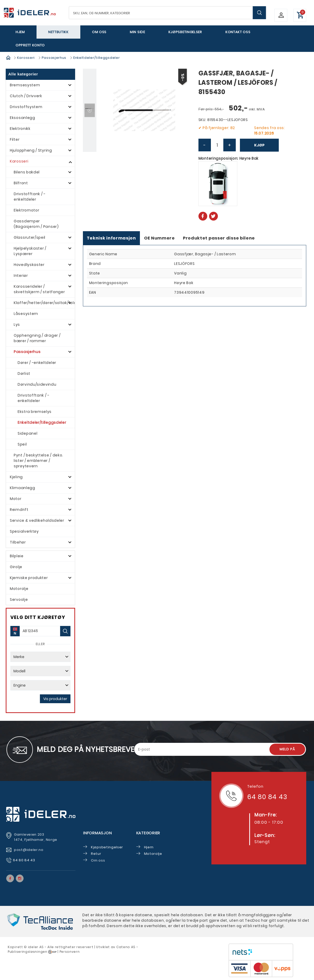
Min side (137, 32)
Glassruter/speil (30, 237)
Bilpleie (17, 556)
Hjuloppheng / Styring (31, 150)
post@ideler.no (29, 850)
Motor (16, 499)
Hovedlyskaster (29, 265)
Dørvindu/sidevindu (37, 384)
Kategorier (148, 833)
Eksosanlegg (23, 118)
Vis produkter (55, 699)
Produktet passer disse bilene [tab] (219, 238)
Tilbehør (18, 542)
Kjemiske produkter (29, 578)
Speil (22, 444)
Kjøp (259, 145)
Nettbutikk (58, 32)
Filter (15, 139)
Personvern (70, 952)
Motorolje (19, 589)
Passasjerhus (54, 58)
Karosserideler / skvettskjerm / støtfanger (39, 289)
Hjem (20, 32)
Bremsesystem (25, 85)
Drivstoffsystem (26, 107)
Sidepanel (27, 433)
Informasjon (97, 833)
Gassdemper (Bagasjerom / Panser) (36, 224)
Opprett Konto (30, 45)
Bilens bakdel (27, 172)
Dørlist (24, 373)
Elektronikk (20, 129)
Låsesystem (26, 314)
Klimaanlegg (23, 488)
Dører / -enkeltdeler (37, 363)
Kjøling (16, 477)
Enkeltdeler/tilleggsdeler (97, 58)
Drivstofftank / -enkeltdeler (30, 197)
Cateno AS (126, 947)
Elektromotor (26, 210)
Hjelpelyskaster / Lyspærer (30, 251)
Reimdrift (19, 510)
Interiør (21, 276)
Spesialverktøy (24, 531)
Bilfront (21, 183)
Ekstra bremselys (35, 412)
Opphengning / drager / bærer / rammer (37, 338)
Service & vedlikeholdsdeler (37, 520)
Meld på (287, 749)
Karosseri (26, 58)
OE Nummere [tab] (159, 238)
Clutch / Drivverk (26, 96)
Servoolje (19, 600)
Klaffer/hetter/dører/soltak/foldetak (44, 303)
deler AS (36, 947)
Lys (17, 325)
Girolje (16, 567)
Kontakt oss (238, 32)
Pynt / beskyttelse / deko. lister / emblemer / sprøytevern (38, 461)
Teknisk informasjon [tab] (111, 238)
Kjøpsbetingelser (185, 32)
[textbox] (168, 13)
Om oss (99, 32)
